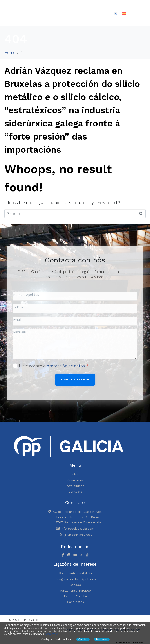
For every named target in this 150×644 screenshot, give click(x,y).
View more (52, 634)
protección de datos (66, 366)
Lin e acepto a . (54, 366)
